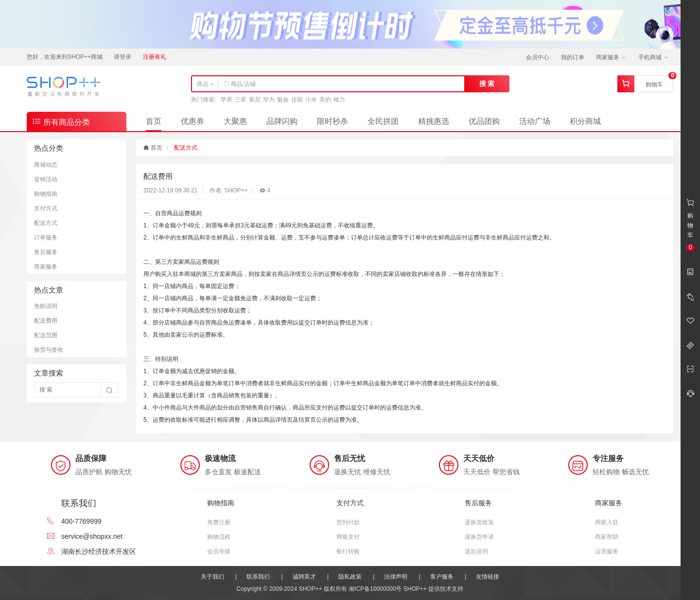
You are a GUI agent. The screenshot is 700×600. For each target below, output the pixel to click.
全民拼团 (383, 121)
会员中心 (538, 57)
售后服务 (46, 252)
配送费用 (46, 321)
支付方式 (46, 208)
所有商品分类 (61, 121)
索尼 (255, 100)
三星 (241, 100)
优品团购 (484, 121)
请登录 (122, 57)
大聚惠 (235, 121)
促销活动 (46, 179)
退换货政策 (479, 522)
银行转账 (348, 551)
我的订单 (573, 57)
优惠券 (192, 121)
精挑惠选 (434, 121)
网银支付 (348, 537)
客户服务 (442, 577)
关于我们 (212, 577)
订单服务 (46, 238)
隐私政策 (350, 577)
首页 (154, 121)
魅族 (283, 100)
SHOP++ (415, 589)
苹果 (227, 100)
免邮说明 (46, 306)
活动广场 (535, 121)
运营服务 (607, 551)
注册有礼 (155, 57)
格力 (339, 100)
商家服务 (611, 57)
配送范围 (46, 335)
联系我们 (258, 577)
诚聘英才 (304, 577)
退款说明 (476, 551)
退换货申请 (479, 537)
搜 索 (487, 84)
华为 (269, 100)
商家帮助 (607, 537)
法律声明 (396, 577)
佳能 (297, 100)
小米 (311, 100)
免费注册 (219, 522)
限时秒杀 (332, 121)
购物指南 (46, 194)
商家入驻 (607, 522)
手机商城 (653, 57)
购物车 (654, 85)
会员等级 (219, 551)
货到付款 (348, 522)
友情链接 (488, 577)
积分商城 (585, 121)
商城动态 (46, 165)
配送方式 (46, 223)
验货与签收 (49, 350)
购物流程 (219, 537)
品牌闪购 (282, 121)
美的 (325, 100)
